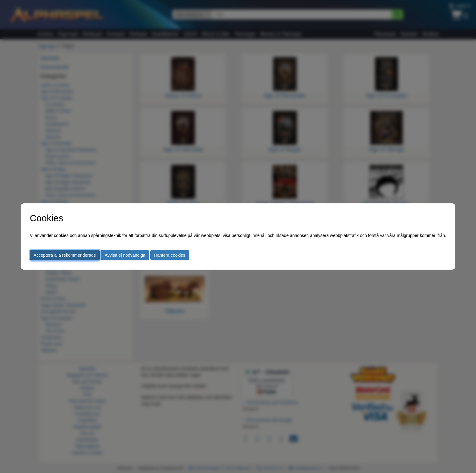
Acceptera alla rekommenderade (65, 255)
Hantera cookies (170, 255)
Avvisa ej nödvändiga (125, 255)
